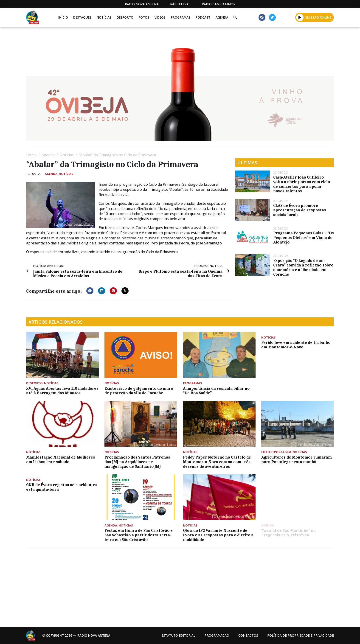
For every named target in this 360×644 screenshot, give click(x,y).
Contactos (248, 635)
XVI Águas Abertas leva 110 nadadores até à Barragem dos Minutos (62, 391)
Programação (217, 635)
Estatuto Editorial (178, 635)
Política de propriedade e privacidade (301, 635)
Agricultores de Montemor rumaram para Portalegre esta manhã (297, 459)
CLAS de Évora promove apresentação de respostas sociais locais (300, 210)
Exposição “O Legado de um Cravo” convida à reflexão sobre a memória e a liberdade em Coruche (303, 267)
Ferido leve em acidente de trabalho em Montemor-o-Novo (296, 345)
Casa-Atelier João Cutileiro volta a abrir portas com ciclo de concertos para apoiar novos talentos (302, 184)
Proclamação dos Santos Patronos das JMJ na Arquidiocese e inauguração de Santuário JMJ (137, 462)
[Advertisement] (164, 586)
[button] (300, 17)
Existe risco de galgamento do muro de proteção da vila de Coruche (139, 391)
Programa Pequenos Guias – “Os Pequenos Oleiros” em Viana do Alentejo (304, 238)
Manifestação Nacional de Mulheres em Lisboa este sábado (61, 459)
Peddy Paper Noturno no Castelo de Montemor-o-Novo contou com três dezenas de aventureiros (217, 462)
